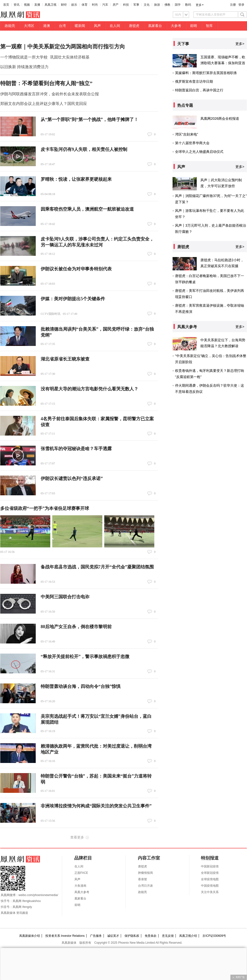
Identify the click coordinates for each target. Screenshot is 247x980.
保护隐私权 (132, 936)
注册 (233, 5)
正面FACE (81, 873)
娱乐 (74, 5)
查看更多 (77, 837)
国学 (178, 5)
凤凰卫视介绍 (188, 936)
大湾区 (29, 26)
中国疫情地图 (210, 886)
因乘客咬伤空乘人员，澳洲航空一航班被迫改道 (87, 209)
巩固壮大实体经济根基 (70, 57)
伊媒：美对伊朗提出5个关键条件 (73, 299)
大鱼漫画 (80, 886)
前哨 (194, 26)
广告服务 (96, 936)
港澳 (47, 26)
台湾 (62, 26)
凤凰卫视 (51, 5)
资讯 (17, 5)
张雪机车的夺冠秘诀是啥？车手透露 (76, 449)
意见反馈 (168, 936)
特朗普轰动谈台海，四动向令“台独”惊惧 (81, 686)
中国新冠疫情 (210, 866)
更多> (240, 44)
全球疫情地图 (210, 879)
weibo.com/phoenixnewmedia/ (38, 895)
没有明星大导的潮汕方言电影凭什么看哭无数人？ (89, 389)
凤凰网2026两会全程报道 (220, 119)
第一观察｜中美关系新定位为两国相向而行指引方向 (63, 47)
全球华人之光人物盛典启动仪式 (199, 152)
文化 (147, 5)
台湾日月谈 (145, 886)
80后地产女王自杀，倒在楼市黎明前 (76, 627)
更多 (199, 5)
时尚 (95, 5)
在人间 (115, 26)
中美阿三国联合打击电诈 (65, 597)
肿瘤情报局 (145, 873)
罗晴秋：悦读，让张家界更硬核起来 (76, 179)
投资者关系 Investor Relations (65, 936)
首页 (6, 5)
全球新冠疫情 (210, 873)
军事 (136, 5)
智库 (209, 26)
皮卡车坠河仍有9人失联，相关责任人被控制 (84, 149)
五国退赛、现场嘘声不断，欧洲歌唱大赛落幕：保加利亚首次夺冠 (223, 63)
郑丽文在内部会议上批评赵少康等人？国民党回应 (44, 104)
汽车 (105, 5)
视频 (27, 5)
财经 (64, 5)
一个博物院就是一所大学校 (24, 57)
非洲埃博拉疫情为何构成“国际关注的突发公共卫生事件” (96, 806)
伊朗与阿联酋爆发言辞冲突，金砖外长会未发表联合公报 (50, 94)
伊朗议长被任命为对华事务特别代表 (76, 269)
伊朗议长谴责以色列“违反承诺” (72, 479)
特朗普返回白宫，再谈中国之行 (199, 90)
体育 (85, 5)
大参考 (176, 26)
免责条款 (151, 936)
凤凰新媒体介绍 (30, 936)
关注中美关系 (210, 892)
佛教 (167, 5)
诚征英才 (113, 936)
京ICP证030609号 (214, 936)
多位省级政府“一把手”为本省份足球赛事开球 (45, 508)
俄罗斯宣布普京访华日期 (194, 81)
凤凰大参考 (82, 892)
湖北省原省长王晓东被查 (65, 359)
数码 (188, 5)
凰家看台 (155, 26)
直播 (37, 5)
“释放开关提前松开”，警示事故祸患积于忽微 (85, 657)
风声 (97, 26)
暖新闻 (80, 26)
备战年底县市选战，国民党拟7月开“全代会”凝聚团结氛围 (97, 567)
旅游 (157, 5)
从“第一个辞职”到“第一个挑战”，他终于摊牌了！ (89, 120)
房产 (116, 5)
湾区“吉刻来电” (186, 134)
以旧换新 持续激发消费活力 (24, 67)
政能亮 (10, 26)
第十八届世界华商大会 (192, 143)
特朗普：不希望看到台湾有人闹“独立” (46, 83)
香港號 (142, 879)
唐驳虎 (134, 26)
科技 (126, 5)
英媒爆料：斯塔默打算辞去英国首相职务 (206, 73)
